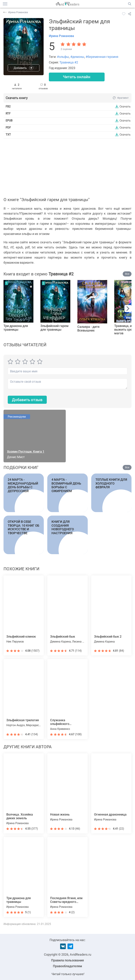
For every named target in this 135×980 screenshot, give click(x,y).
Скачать (125, 106)
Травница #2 (69, 62)
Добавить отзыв (27, 400)
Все (127, 274)
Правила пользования (67, 960)
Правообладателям (67, 966)
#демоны (77, 57)
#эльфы (63, 57)
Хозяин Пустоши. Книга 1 (26, 452)
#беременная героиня (102, 57)
